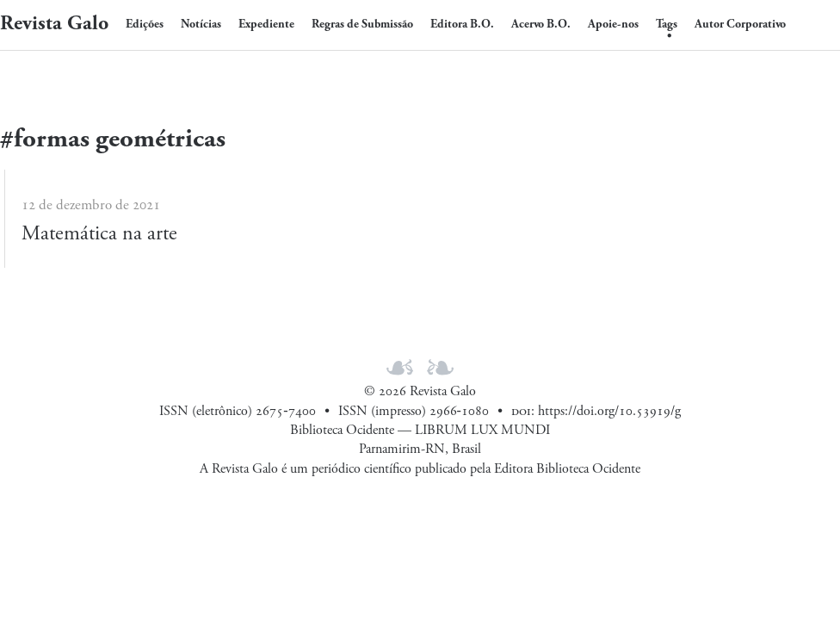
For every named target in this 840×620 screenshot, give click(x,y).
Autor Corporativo (740, 24)
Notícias (201, 24)
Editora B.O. (462, 24)
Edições (145, 24)
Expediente (266, 24)
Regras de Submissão (362, 24)
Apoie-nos (613, 24)
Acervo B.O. (541, 24)
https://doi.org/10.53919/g (609, 411)
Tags (667, 24)
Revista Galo (54, 23)
